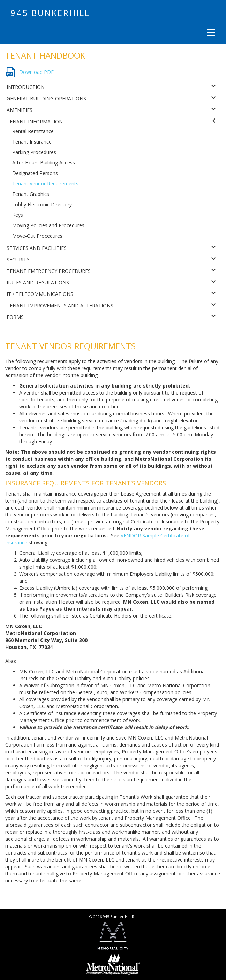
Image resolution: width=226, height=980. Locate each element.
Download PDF (36, 72)
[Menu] (210, 32)
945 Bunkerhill (50, 13)
